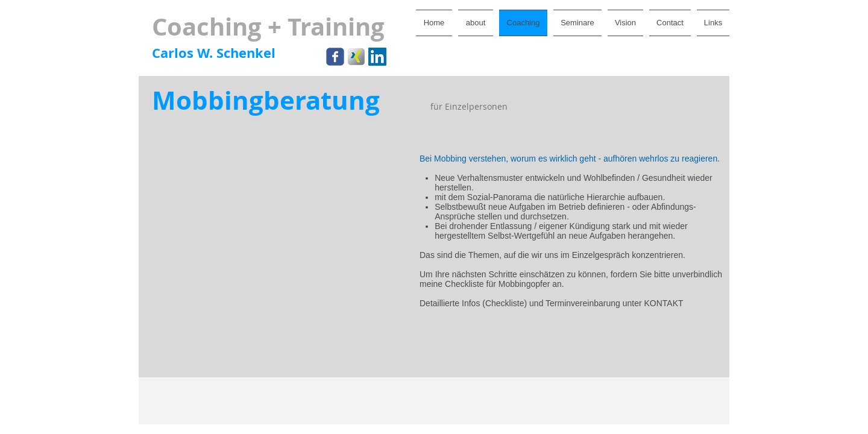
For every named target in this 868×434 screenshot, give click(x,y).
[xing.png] (356, 57)
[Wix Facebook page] (335, 57)
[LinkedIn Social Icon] (377, 57)
